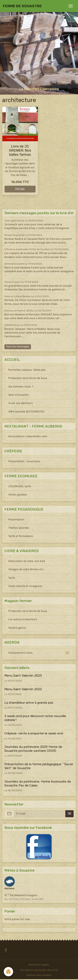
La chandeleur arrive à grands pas (29, 703)
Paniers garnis (17, 628)
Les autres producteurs (23, 619)
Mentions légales (39, 965)
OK (70, 814)
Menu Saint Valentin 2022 (23, 689)
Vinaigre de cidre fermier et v (26, 569)
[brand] (22, 6)
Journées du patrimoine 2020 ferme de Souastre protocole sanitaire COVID (33, 749)
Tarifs (12, 578)
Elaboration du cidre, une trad (27, 561)
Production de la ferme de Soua (28, 378)
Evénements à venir (39, 653)
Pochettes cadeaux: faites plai (27, 370)
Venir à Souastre (18, 395)
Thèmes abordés (19, 528)
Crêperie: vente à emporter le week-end (34, 733)
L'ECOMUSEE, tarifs (20, 486)
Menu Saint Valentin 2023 (23, 676)
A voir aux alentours (21, 403)
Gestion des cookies (39, 975)
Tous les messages (18, 347)
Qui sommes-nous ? (21, 387)
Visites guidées (18, 495)
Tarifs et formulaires (21, 536)
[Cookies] (8, 972)
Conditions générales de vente (39, 970)
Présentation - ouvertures (24, 461)
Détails (20, 189)
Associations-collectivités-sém (28, 436)
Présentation (16, 520)
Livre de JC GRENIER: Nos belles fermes (20, 150)
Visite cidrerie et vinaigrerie (25, 586)
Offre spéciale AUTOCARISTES (26, 412)
